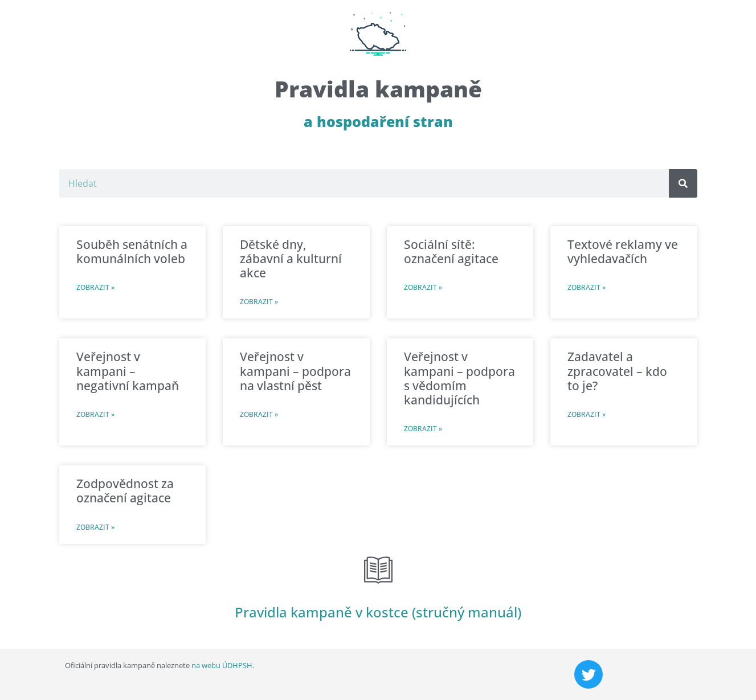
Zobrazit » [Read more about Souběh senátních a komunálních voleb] (95, 287)
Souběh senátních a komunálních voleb (132, 251)
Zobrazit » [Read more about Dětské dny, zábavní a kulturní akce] (259, 302)
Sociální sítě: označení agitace (451, 251)
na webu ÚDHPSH (222, 665)
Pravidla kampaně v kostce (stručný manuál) (378, 612)
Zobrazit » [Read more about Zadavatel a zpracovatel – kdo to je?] (587, 414)
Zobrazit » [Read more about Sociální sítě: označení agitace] (423, 287)
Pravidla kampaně (378, 89)
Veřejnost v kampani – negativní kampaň (128, 371)
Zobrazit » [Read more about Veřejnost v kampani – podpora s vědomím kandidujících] (423, 429)
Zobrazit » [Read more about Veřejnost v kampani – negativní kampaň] (95, 414)
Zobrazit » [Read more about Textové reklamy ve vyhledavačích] (587, 287)
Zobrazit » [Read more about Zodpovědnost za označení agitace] (95, 527)
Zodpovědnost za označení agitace (125, 491)
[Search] (683, 183)
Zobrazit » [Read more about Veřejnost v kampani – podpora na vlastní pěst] (259, 414)
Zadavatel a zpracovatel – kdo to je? (617, 371)
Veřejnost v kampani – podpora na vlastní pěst (295, 371)
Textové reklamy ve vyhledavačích (623, 251)
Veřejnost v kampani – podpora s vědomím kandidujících (459, 378)
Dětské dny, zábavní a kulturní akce (291, 259)
